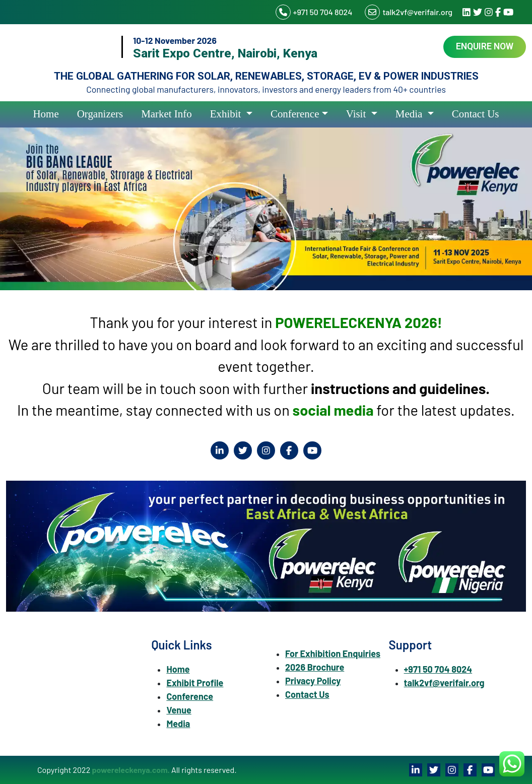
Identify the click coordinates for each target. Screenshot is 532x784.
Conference (295, 114)
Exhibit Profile (195, 683)
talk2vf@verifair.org (409, 12)
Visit (357, 114)
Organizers (100, 114)
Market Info (167, 114)
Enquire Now (485, 46)
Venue (179, 710)
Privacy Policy (313, 681)
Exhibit (227, 114)
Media (410, 114)
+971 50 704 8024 (314, 12)
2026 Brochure (315, 667)
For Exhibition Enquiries (333, 654)
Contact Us (476, 114)
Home (46, 114)
